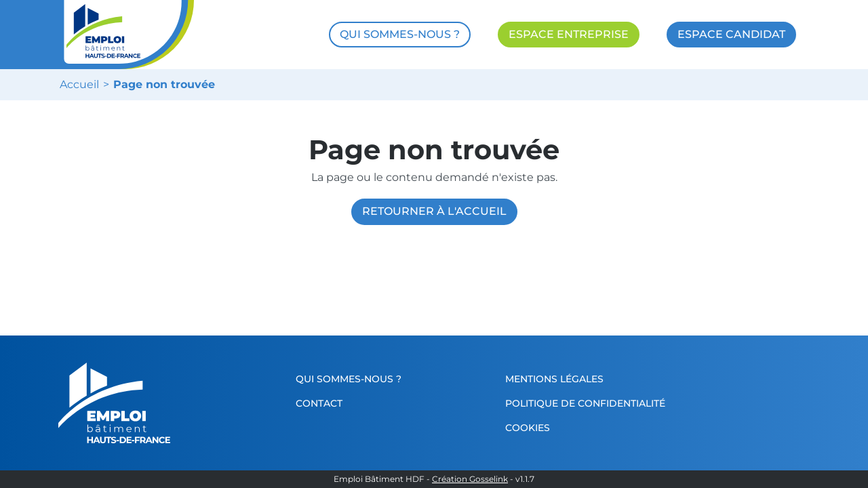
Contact (319, 403)
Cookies (528, 428)
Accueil (79, 85)
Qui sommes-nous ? (349, 379)
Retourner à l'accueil (434, 211)
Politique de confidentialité (585, 403)
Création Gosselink (470, 479)
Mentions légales (554, 379)
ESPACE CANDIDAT (731, 34)
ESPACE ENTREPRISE (569, 34)
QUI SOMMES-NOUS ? (400, 34)
